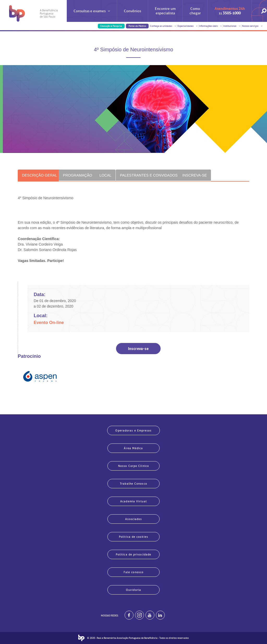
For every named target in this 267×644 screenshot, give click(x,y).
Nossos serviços (252, 26)
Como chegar (195, 11)
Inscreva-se (138, 349)
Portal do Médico (137, 26)
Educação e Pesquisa (111, 26)
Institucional (232, 26)
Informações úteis (210, 26)
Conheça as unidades (163, 26)
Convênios (132, 11)
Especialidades (188, 26)
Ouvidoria (133, 590)
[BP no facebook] (129, 615)
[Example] (139, 615)
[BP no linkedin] (160, 615)
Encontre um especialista (165, 11)
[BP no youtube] (150, 615)
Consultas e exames (92, 15)
